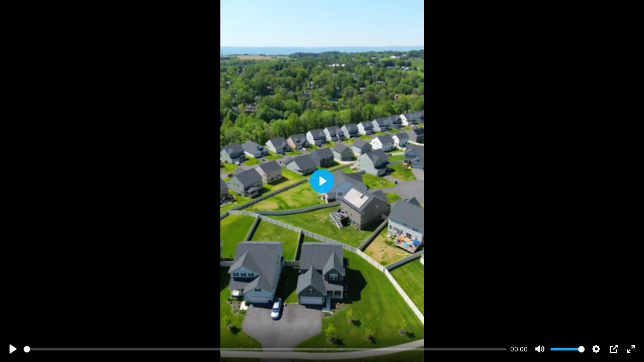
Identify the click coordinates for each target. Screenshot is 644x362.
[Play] (13, 349)
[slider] (265, 349)
